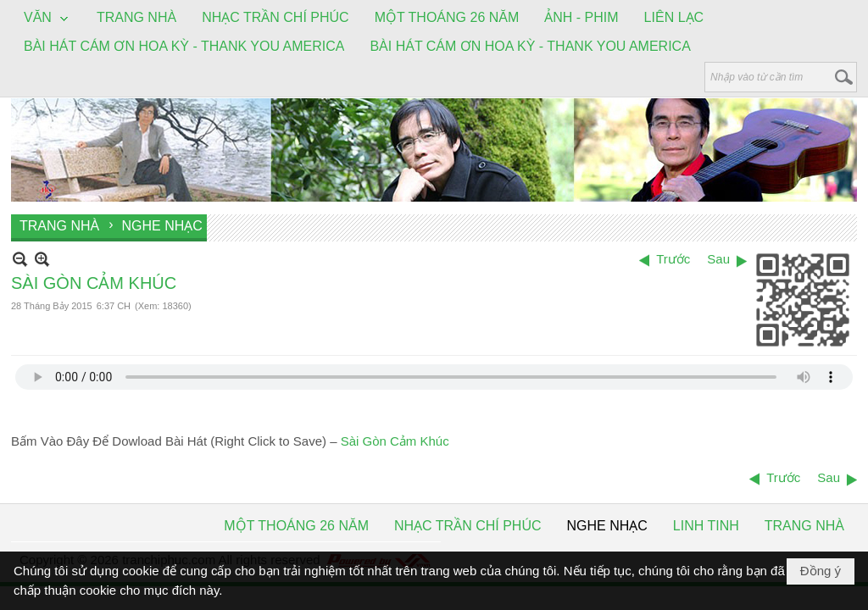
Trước (673, 259)
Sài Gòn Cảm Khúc (395, 441)
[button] (47, 19)
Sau (718, 259)
